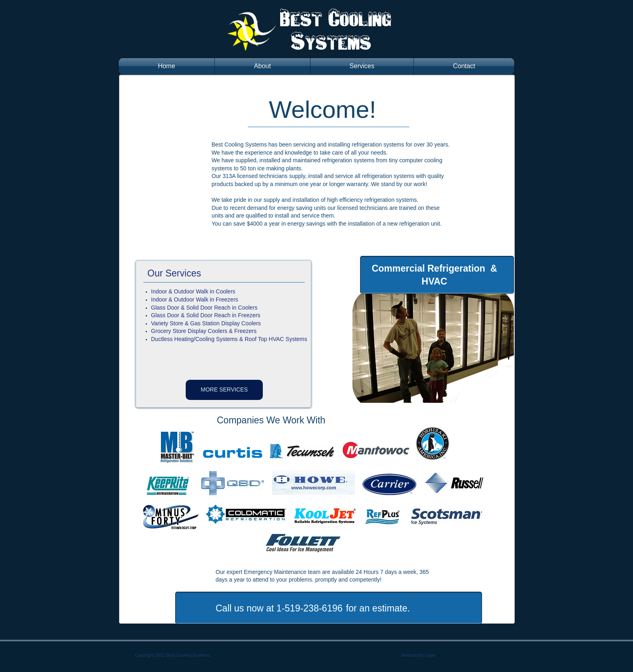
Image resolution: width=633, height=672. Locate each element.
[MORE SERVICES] (224, 390)
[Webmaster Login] (418, 655)
